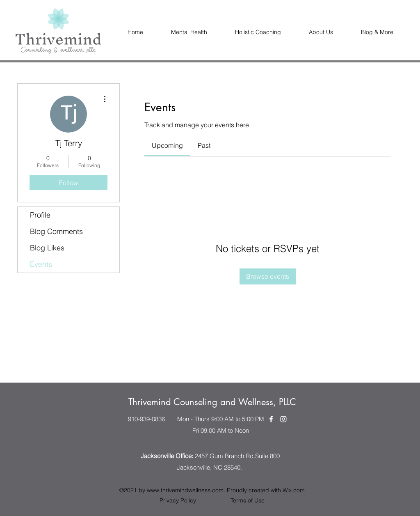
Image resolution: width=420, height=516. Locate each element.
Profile (40, 215)
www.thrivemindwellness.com (185, 490)
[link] (167, 145)
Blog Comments (56, 231)
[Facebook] (271, 419)
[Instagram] (283, 419)
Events (41, 264)
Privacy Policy (179, 500)
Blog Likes (47, 248)
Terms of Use (247, 500)
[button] (321, 32)
